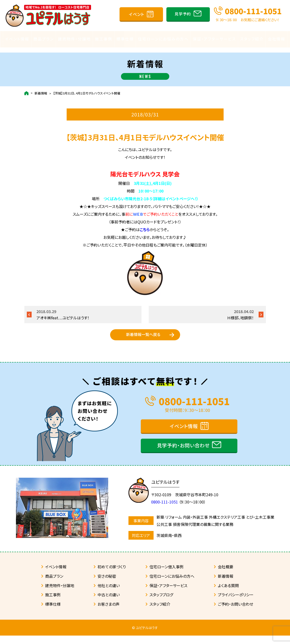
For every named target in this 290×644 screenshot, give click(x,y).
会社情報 (276, 39)
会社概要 (226, 575)
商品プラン (44, 39)
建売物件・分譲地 (74, 39)
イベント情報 (17, 39)
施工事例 (104, 39)
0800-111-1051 (253, 11)
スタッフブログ (161, 603)
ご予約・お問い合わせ (236, 612)
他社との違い (109, 594)
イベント (137, 14)
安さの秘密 (107, 584)
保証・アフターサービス (214, 39)
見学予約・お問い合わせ (183, 454)
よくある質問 (228, 594)
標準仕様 (125, 39)
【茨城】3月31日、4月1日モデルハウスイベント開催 (87, 88)
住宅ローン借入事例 (166, 575)
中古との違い (109, 603)
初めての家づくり (112, 575)
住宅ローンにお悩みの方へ (163, 39)
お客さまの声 (109, 612)
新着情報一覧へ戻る (143, 337)
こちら (145, 225)
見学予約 (183, 14)
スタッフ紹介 (252, 39)
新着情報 (41, 88)
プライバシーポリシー (236, 603)
